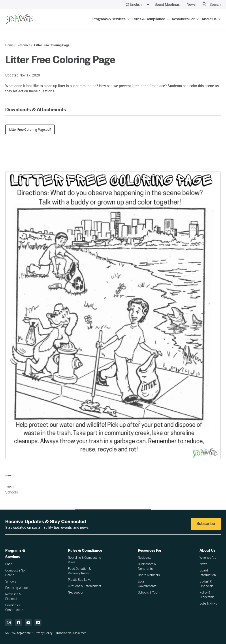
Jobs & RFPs (208, 603)
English (136, 4)
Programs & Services (15, 553)
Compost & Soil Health (16, 573)
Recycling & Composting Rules (85, 560)
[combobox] (138, 5)
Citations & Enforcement (85, 586)
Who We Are (208, 557)
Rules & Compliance (85, 550)
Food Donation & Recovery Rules (79, 571)
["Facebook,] (19, 623)
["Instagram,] (9, 623)
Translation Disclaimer (71, 633)
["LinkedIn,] (38, 623)
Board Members (149, 575)
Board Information (208, 573)
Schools (12, 492)
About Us (207, 550)
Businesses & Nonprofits (147, 566)
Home (9, 45)
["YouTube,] (28, 623)
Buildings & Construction (14, 607)
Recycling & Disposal (13, 596)
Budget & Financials (206, 584)
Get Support (76, 592)
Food (9, 564)
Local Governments (147, 584)
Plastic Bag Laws (80, 580)
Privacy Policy (43, 633)
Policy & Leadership (207, 595)
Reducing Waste (16, 588)
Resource (24, 45)
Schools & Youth (149, 592)
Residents (145, 557)
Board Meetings (167, 4)
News (191, 4)
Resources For (150, 550)
